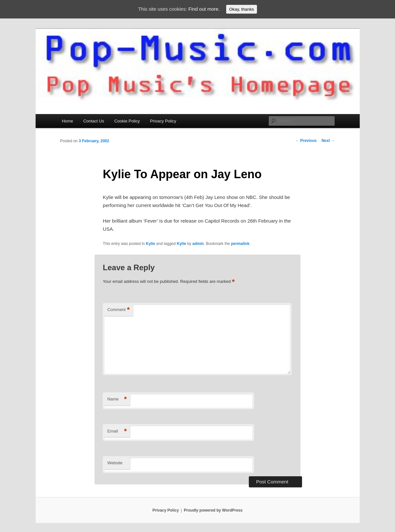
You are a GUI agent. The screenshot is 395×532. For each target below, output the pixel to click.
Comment (118, 310)
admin (198, 244)
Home (68, 121)
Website (115, 463)
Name (117, 399)
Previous (306, 141)
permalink (240, 244)
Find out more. (204, 9)
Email (117, 431)
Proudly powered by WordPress (213, 510)
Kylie (151, 244)
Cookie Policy (127, 121)
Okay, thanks (242, 9)
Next (328, 141)
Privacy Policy (163, 121)
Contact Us (94, 121)
